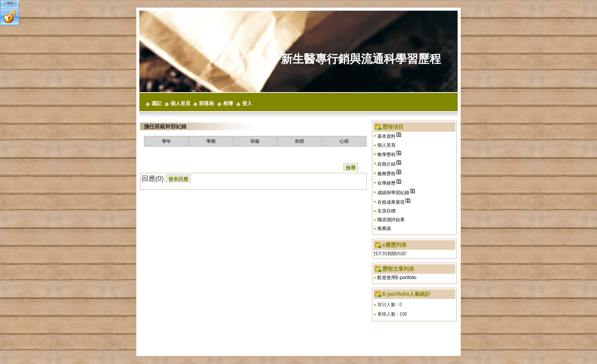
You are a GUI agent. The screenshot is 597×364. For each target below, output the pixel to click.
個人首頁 (180, 103)
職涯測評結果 (391, 220)
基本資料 (386, 136)
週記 (156, 103)
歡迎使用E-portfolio (397, 278)
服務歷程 (386, 174)
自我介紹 (386, 164)
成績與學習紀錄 (393, 193)
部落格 (207, 103)
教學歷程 (386, 155)
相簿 (228, 103)
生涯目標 (386, 211)
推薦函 (384, 228)
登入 (247, 103)
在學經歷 (386, 183)
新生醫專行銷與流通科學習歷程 (361, 59)
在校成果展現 (391, 202)
